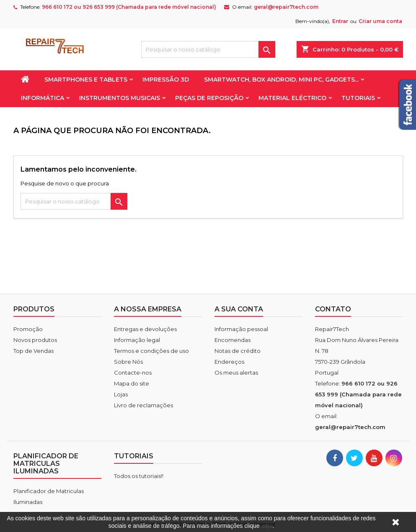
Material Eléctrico (292, 98)
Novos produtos (35, 340)
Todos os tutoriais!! (139, 476)
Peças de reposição (209, 98)
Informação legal (137, 340)
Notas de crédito (238, 351)
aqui (267, 526)
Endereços (229, 362)
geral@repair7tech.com (286, 7)
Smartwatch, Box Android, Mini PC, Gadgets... (281, 80)
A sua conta (239, 309)
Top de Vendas (34, 351)
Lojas (121, 394)
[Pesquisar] (208, 49)
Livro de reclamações (143, 405)
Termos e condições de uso (151, 351)
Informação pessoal (241, 329)
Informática (43, 98)
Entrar (340, 21)
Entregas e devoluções (145, 329)
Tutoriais (358, 98)
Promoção (28, 329)
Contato (333, 309)
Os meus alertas (236, 373)
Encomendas (233, 340)
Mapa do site (132, 383)
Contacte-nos (133, 373)
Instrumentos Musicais (120, 98)
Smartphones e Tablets (86, 80)
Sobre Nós (128, 362)
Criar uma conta (380, 21)
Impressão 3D (166, 80)
